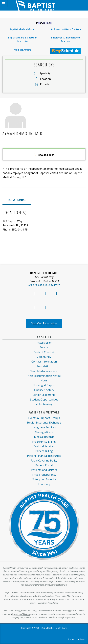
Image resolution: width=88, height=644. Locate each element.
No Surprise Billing (44, 442)
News (44, 380)
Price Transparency (44, 475)
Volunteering (44, 404)
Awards (44, 347)
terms (71, 639)
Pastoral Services (44, 446)
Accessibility (44, 343)
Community (44, 357)
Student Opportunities (44, 400)
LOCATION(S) (17, 200)
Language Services (44, 427)
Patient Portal (44, 465)
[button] (4, 4)
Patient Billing (44, 451)
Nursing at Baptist (44, 385)
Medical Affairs (22, 50)
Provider (45, 84)
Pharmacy (44, 484)
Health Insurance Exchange (44, 423)
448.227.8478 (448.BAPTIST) (44, 285)
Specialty (45, 73)
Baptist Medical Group (22, 29)
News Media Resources (44, 371)
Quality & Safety (44, 390)
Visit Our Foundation (44, 323)
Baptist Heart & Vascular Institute (22, 39)
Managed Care (44, 432)
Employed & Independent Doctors (66, 39)
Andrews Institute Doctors (66, 29)
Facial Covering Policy (44, 461)
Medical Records (44, 437)
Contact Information (44, 362)
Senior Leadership (44, 395)
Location (45, 79)
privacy (82, 639)
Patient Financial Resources (44, 456)
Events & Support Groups (44, 418)
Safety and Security (44, 479)
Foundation (44, 366)
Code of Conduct (44, 352)
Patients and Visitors (44, 470)
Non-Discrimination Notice (44, 376)
